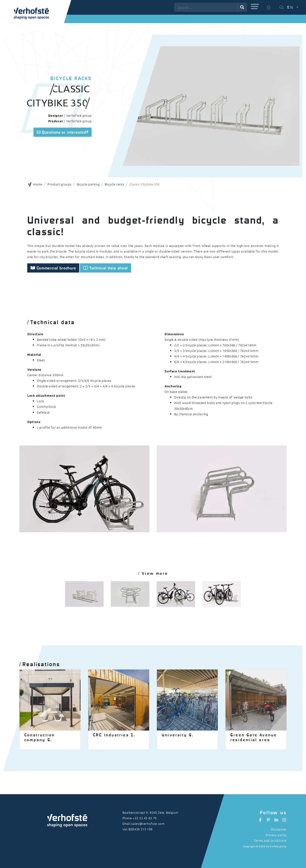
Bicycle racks (114, 184)
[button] (255, 7)
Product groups (60, 184)
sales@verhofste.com (148, 824)
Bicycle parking (88, 184)
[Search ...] (206, 7)
